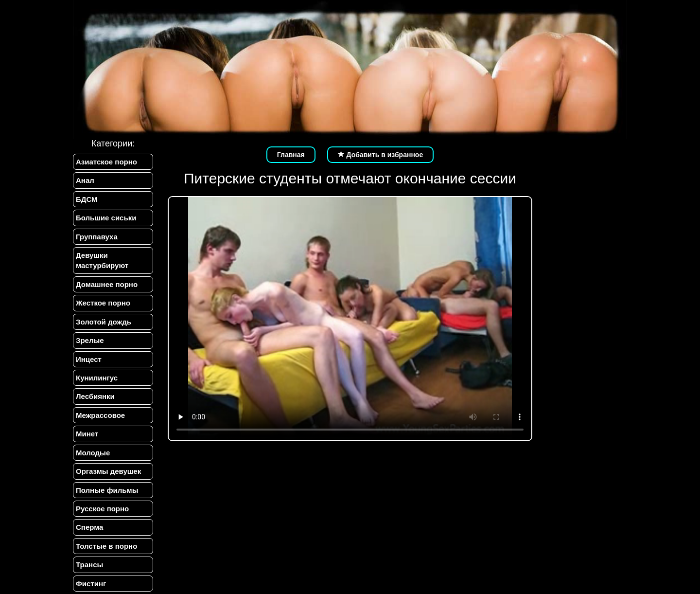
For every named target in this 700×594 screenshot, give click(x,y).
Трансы (89, 565)
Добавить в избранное (381, 155)
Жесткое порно (103, 303)
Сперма (89, 527)
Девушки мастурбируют (102, 260)
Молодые (93, 453)
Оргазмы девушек (108, 471)
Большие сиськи (106, 218)
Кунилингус (97, 378)
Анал (85, 180)
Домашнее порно (107, 284)
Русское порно (102, 509)
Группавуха (97, 237)
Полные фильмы (107, 490)
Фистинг (91, 584)
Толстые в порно (106, 546)
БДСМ (87, 199)
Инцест (89, 359)
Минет (87, 434)
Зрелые (90, 340)
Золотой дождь (104, 322)
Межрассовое (100, 415)
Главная (291, 155)
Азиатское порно (106, 162)
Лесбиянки (95, 396)
